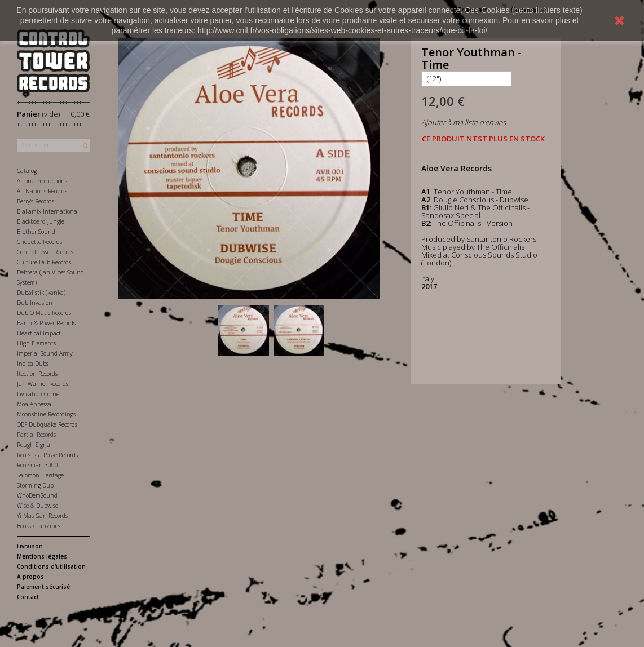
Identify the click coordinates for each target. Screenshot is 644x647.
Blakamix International (48, 211)
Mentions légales (42, 556)
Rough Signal (34, 445)
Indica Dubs (33, 364)
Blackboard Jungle (41, 221)
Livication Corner (39, 394)
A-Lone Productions (42, 181)
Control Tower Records (45, 252)
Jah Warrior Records (43, 384)
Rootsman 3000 (38, 465)
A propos (30, 577)
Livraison (30, 546)
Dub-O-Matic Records (44, 313)
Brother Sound (36, 232)
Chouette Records (39, 242)
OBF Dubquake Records (47, 424)
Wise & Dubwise (38, 506)
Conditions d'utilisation (51, 566)
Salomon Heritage (40, 475)
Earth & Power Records (46, 323)
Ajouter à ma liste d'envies (464, 122)
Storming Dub (35, 485)
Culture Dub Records (44, 262)
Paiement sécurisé (43, 587)
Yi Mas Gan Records (42, 516)
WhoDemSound (37, 495)
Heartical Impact (39, 333)
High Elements (36, 343)
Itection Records (37, 374)
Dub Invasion (35, 303)
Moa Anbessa (34, 404)
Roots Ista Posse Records (47, 455)
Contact (28, 597)
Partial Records (36, 435)
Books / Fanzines (39, 526)
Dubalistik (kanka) (41, 293)
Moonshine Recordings (46, 414)
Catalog (27, 171)
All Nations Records (42, 191)
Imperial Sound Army (45, 353)
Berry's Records (36, 201)
